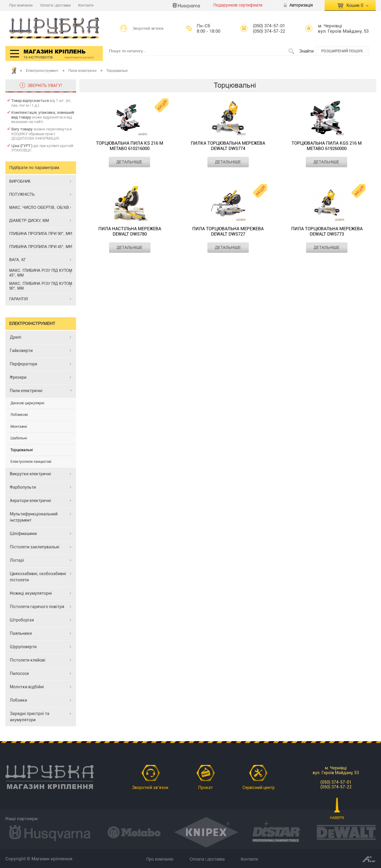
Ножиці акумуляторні (31, 593)
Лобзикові (19, 415)
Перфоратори (23, 364)
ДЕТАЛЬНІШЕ (129, 162)
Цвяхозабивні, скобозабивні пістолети (38, 577)
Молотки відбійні (27, 687)
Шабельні (19, 438)
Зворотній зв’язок (148, 29)
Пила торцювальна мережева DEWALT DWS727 (228, 231)
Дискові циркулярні (27, 403)
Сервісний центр (259, 787)
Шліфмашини (23, 534)
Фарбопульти (23, 487)
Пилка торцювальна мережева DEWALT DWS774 (228, 146)
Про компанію (21, 5)
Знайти (306, 51)
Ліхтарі (17, 560)
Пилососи (19, 673)
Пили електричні (82, 71)
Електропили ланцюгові (31, 462)
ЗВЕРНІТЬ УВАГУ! (45, 86)
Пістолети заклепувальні (35, 547)
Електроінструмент (42, 71)
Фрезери (18, 377)
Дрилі (16, 337)
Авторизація (301, 5)
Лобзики (18, 700)
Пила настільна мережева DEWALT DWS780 (130, 231)
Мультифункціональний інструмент (34, 517)
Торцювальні (22, 450)
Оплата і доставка (55, 5)
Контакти (86, 5)
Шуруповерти (23, 647)
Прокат (206, 787)
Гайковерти (21, 351)
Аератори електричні (30, 501)
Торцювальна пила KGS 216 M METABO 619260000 (327, 146)
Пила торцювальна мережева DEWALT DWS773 (327, 231)
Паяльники (21, 633)
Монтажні (19, 427)
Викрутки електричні (30, 474)
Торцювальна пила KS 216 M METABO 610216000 (130, 146)
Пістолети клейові (28, 660)
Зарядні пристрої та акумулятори (30, 717)
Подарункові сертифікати (238, 5)
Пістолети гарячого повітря (37, 607)
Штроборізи (22, 620)
